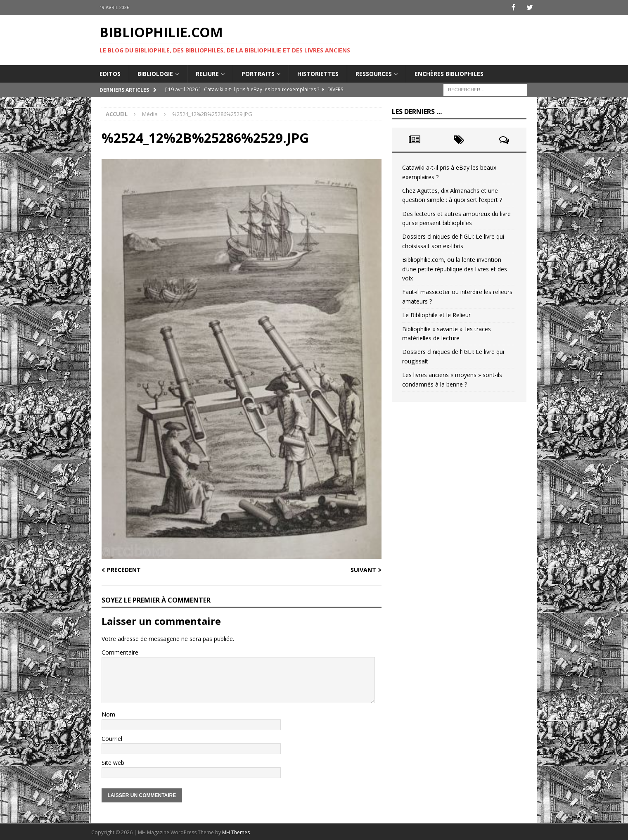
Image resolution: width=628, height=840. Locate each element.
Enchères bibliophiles (449, 73)
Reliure (207, 73)
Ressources (374, 73)
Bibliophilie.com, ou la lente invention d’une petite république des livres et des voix (455, 268)
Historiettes (318, 73)
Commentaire (120, 651)
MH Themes (236, 832)
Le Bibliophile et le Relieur (436, 314)
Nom (108, 714)
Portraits (258, 73)
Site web (113, 762)
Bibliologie (155, 73)
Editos (110, 73)
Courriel (112, 738)
